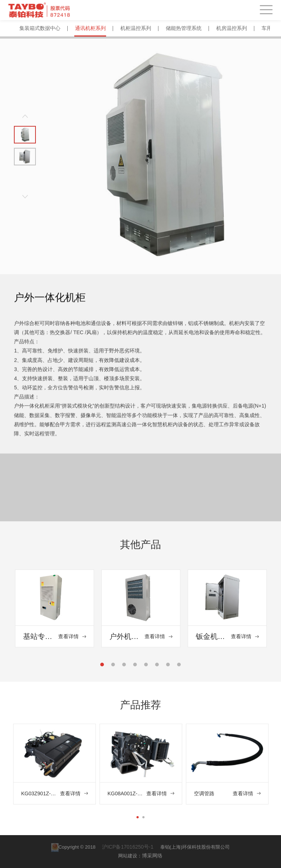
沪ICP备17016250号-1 (128, 847)
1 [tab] (102, 666)
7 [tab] (168, 666)
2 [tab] (113, 666)
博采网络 (152, 856)
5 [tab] (146, 666)
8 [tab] (179, 666)
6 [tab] (157, 666)
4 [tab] (135, 666)
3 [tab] (124, 666)
